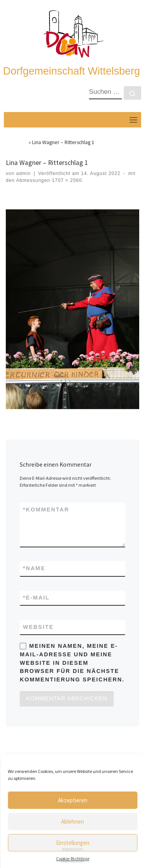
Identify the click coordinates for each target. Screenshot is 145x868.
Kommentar (46, 510)
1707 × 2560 (66, 180)
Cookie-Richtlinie (73, 859)
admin (24, 173)
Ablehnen (72, 821)
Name (34, 569)
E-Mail (36, 598)
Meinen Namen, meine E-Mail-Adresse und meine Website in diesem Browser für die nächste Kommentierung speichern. (72, 663)
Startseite (17, 142)
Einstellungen (73, 843)
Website (38, 627)
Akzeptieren (73, 800)
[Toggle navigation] (133, 120)
